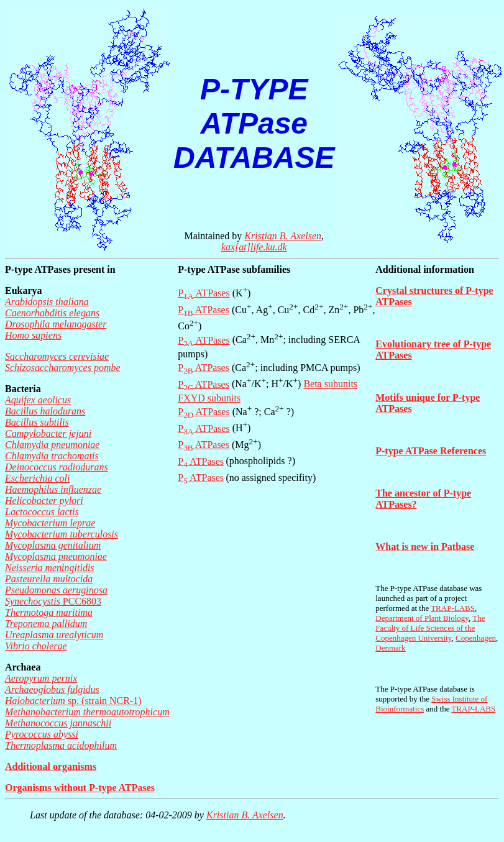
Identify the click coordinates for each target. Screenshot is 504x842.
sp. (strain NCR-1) (73, 701)
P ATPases (204, 293)
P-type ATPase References (431, 451)
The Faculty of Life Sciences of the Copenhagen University (430, 628)
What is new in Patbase (425, 547)
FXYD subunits (209, 398)
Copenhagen (476, 638)
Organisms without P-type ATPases (80, 788)
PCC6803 (53, 601)
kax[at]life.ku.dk (254, 247)
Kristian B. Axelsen (283, 236)
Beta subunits (330, 384)
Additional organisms (51, 766)
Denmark (390, 648)
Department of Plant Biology (422, 618)
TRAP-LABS (453, 608)
